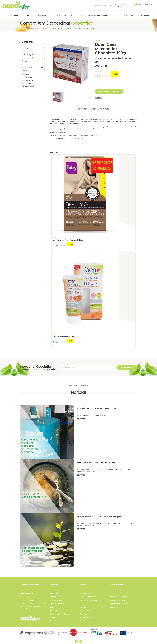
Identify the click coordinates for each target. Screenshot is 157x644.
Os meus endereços (117, 600)
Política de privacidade (89, 617)
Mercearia (33, 48)
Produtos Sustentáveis (30, 83)
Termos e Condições (87, 596)
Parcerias (83, 613)
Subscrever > (127, 367)
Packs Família (27, 77)
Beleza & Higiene (33, 54)
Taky (54, 237)
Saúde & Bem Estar (33, 57)
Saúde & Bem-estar (57, 603)
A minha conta (115, 593)
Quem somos (85, 593)
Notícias (83, 607)
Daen (97, 40)
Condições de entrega (88, 600)
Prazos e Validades (87, 610)
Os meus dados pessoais (119, 603)
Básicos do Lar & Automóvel (33, 67)
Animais (33, 70)
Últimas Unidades (28, 86)
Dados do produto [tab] (100, 108)
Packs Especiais (27, 80)
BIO (33, 64)
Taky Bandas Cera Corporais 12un (68, 240)
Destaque (25, 73)
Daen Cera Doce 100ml (63, 336)
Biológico (53, 610)
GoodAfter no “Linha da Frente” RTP (96, 462)
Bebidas (33, 51)
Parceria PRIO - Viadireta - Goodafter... (98, 408)
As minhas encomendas (119, 596)
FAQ (82, 603)
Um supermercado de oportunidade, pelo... (101, 516)
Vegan (33, 61)
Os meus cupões (116, 607)
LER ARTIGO (82, 418)
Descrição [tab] (83, 108)
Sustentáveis (54, 620)
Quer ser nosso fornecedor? (90, 620)
